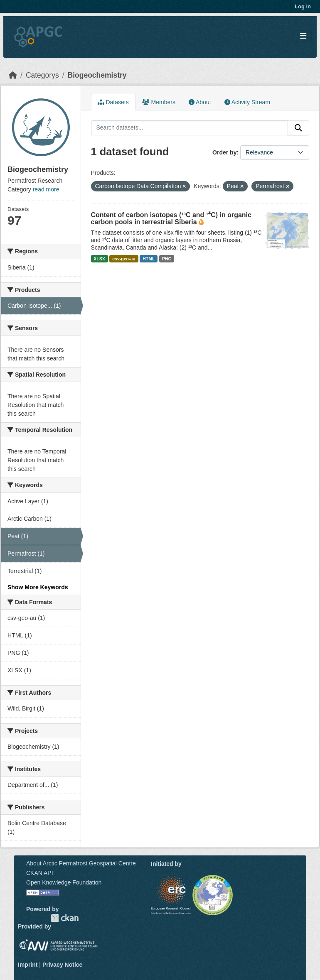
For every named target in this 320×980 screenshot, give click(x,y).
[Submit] (298, 128)
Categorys (42, 75)
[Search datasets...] (190, 128)
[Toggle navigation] (303, 36)
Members (159, 102)
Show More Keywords (38, 587)
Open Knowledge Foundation (64, 882)
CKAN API (40, 873)
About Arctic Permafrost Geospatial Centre (81, 863)
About (200, 102)
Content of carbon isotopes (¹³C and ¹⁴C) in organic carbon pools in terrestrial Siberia (171, 218)
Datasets (113, 102)
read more (46, 189)
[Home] (13, 75)
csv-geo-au (124, 259)
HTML (149, 259)
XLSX (99, 259)
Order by (224, 152)
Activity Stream (247, 102)
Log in (303, 6)
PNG (167, 259)
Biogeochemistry (97, 75)
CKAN (64, 918)
